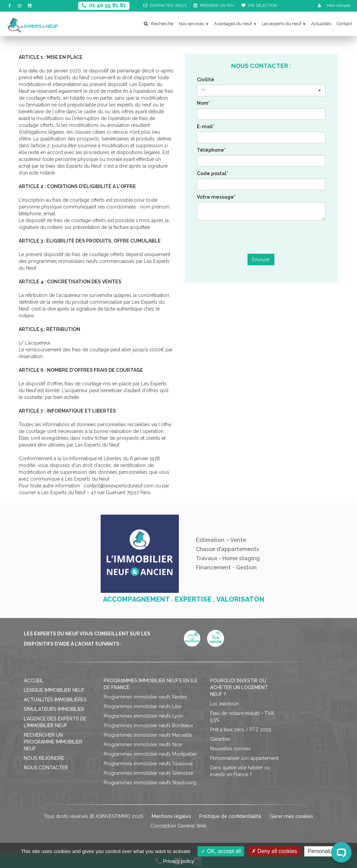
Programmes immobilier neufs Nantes (145, 697)
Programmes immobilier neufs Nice (143, 745)
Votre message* (216, 197)
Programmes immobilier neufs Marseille (148, 735)
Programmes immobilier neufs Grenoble (148, 773)
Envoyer (261, 260)
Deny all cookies (274, 851)
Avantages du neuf (235, 24)
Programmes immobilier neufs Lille (142, 706)
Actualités (321, 24)
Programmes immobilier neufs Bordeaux (148, 725)
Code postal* (213, 173)
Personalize (322, 851)
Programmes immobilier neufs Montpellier (150, 754)
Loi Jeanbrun (224, 704)
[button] (261, 90)
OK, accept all (221, 851)
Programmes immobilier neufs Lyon (143, 716)
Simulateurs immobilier (54, 709)
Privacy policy (178, 861)
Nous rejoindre (44, 758)
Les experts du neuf (284, 24)
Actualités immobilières (55, 700)
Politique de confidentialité (230, 816)
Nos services (194, 24)
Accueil (34, 681)
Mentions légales (171, 816)
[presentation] (261, 237)
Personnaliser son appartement (244, 758)
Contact (344, 24)
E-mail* (206, 127)
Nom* (203, 103)
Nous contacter (46, 768)
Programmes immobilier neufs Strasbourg (150, 783)
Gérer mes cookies (291, 816)
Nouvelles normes (230, 749)
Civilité (206, 80)
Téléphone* (211, 150)
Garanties (220, 739)
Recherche (159, 24)
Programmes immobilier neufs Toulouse (148, 764)
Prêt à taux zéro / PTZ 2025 (241, 730)
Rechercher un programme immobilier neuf (53, 742)
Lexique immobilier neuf (54, 690)
